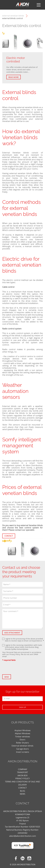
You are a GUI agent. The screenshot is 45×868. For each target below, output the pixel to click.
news (22, 794)
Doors (22, 740)
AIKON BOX (22, 775)
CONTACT (22, 788)
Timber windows (23, 737)
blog (23, 791)
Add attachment (12, 633)
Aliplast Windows (23, 733)
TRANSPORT (22, 772)
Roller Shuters (22, 743)
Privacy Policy (15, 654)
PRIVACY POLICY (22, 778)
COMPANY (23, 769)
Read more (13, 77)
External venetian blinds (13, 16)
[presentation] (21, 668)
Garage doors (23, 749)
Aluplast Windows (23, 730)
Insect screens (23, 752)
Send (7, 677)
